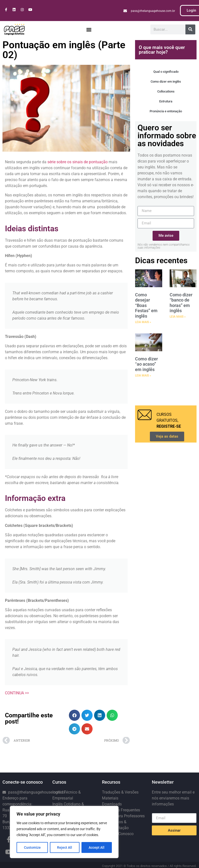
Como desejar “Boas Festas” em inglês (146, 305)
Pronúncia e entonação (166, 111)
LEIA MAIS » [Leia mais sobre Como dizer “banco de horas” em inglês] (178, 317)
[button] (89, 29)
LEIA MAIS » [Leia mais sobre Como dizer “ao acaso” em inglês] (143, 375)
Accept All (97, 847)
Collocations (166, 91)
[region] (64, 832)
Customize (32, 847)
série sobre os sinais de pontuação (78, 162)
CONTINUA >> (17, 693)
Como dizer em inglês (166, 82)
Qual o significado (166, 72)
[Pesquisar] (190, 29)
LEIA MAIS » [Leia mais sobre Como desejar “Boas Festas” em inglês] (143, 322)
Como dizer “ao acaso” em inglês (146, 364)
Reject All (65, 847)
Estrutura (166, 101)
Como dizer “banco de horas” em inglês (181, 303)
